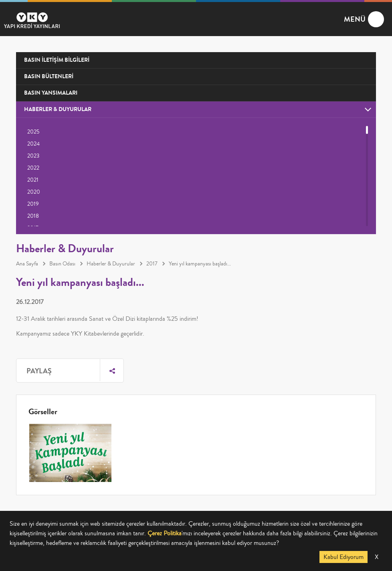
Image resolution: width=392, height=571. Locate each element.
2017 (152, 264)
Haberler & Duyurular (111, 264)
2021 (33, 180)
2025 (33, 132)
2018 (33, 216)
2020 (34, 192)
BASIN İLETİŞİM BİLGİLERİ (57, 60)
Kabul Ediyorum (344, 557)
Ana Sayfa (27, 264)
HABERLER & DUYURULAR (58, 109)
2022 (33, 168)
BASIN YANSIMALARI (51, 93)
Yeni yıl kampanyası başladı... (200, 264)
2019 (33, 204)
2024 (33, 144)
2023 (33, 156)
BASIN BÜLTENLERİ (49, 76)
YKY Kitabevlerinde (95, 334)
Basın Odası (62, 264)
